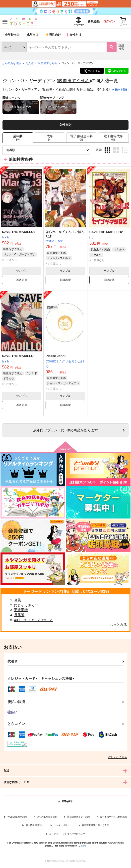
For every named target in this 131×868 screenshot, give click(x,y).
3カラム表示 (107, 151)
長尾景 (19, 616)
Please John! (56, 357)
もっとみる (118, 626)
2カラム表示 (116, 151)
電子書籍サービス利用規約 (113, 818)
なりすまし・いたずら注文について (67, 836)
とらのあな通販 (12, 65)
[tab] (50, 139)
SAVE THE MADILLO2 (106, 234)
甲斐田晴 (21, 611)
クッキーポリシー (63, 827)
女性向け (75, 36)
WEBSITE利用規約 (17, 818)
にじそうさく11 (26, 606)
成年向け (33, 36)
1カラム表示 (125, 151)
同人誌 (30, 65)
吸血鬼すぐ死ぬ (74, 82)
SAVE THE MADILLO (18, 357)
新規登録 (89, 22)
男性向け (54, 36)
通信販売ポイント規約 (78, 818)
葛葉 (17, 602)
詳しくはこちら (118, 758)
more (83, 847)
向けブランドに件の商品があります (65, 432)
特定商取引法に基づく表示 (95, 827)
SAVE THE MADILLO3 (19, 233)
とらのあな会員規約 (47, 818)
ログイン (106, 22)
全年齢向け (12, 36)
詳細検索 (121, 49)
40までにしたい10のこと (33, 621)
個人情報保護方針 (35, 827)
